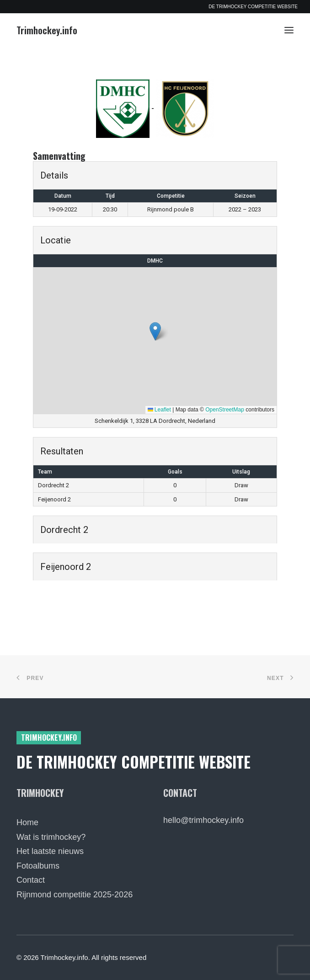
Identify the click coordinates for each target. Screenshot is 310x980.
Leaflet (159, 410)
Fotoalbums (38, 866)
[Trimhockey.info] (47, 30)
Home (27, 822)
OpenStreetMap (225, 410)
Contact (31, 880)
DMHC (155, 261)
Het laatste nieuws (50, 851)
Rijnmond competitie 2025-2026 (75, 895)
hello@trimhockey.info (203, 820)
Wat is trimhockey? (51, 837)
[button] (289, 30)
